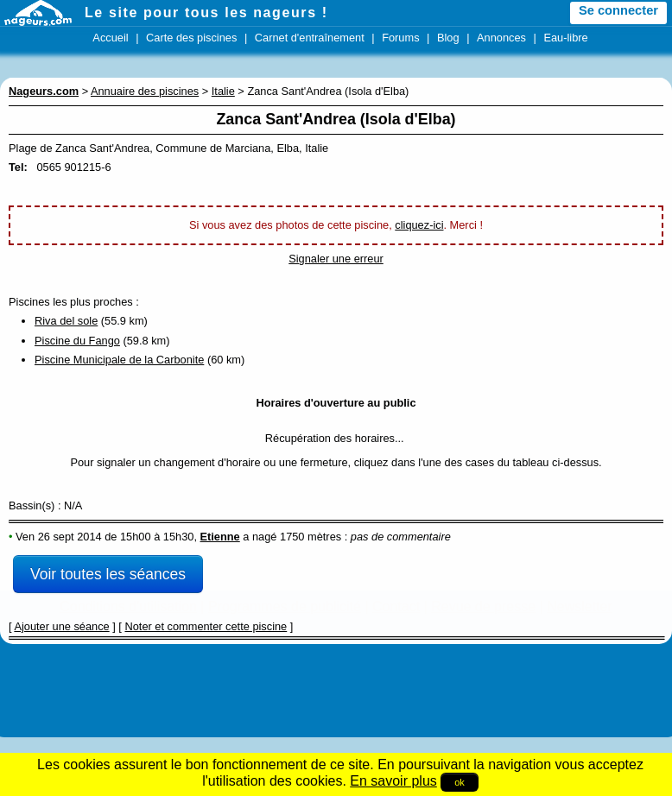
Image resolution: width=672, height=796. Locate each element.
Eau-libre (565, 38)
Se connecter (618, 10)
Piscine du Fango (77, 341)
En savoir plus (393, 781)
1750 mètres (311, 537)
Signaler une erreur (336, 259)
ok (460, 782)
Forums (400, 38)
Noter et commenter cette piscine (206, 626)
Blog (448, 38)
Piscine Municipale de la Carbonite (119, 360)
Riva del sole (66, 321)
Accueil (110, 38)
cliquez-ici (419, 225)
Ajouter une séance (61, 626)
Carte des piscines (191, 38)
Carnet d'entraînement (310, 38)
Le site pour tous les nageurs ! (206, 13)
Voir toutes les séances (108, 574)
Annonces (501, 38)
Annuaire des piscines (145, 91)
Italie (223, 91)
